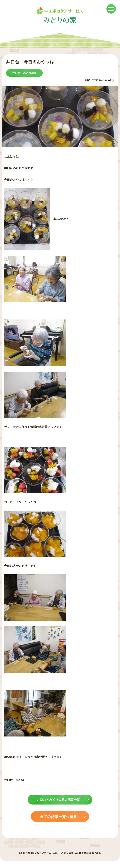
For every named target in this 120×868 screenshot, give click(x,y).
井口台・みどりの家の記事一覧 (63, 800)
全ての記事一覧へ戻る (63, 817)
